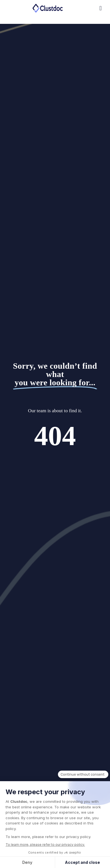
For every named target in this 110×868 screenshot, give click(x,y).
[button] (85, 8)
